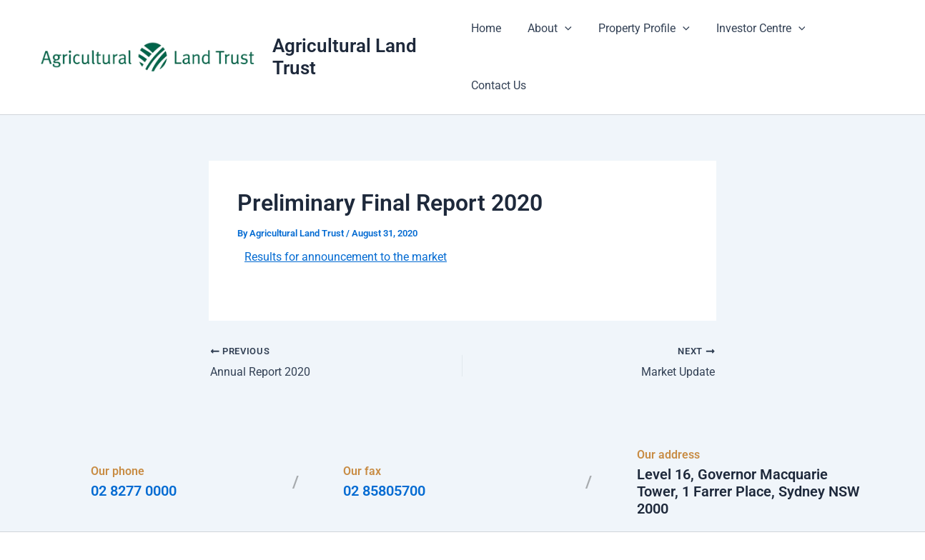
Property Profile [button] (645, 36)
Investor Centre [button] (757, 36)
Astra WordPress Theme (601, 524)
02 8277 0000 (134, 448)
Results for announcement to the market (346, 214)
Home (494, 35)
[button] (569, 36)
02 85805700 (384, 448)
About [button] (554, 36)
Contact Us (852, 35)
